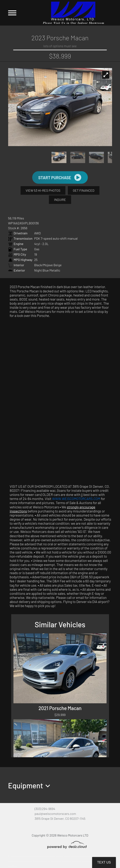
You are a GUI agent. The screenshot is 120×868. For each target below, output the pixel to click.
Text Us (104, 862)
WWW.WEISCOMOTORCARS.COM (76, 499)
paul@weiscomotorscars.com (55, 814)
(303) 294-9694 (45, 809)
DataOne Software (70, 856)
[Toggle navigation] (12, 13)
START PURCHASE (60, 177)
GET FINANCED (84, 190)
